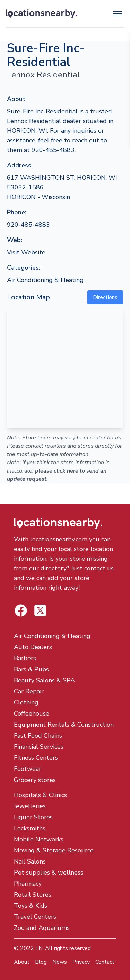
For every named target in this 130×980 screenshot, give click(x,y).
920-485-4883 (28, 225)
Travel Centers (35, 917)
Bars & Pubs (31, 669)
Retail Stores (33, 895)
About (22, 962)
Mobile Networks (39, 839)
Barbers (25, 658)
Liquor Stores (33, 817)
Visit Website (26, 252)
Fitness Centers (36, 758)
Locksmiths (30, 828)
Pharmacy (28, 884)
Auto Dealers (33, 647)
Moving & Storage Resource (54, 850)
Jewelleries (30, 806)
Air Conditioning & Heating (45, 280)
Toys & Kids (31, 906)
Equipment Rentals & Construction (64, 725)
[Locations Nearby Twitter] (21, 610)
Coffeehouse (32, 713)
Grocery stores (35, 780)
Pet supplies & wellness (49, 872)
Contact (105, 962)
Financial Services (39, 747)
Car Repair (29, 691)
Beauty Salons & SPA (44, 680)
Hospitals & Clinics (40, 795)
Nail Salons (30, 861)
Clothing (26, 702)
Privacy (81, 962)
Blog (41, 962)
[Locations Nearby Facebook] (40, 610)
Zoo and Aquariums (42, 928)
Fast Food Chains (38, 736)
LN (39, 948)
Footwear (28, 769)
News (60, 962)
